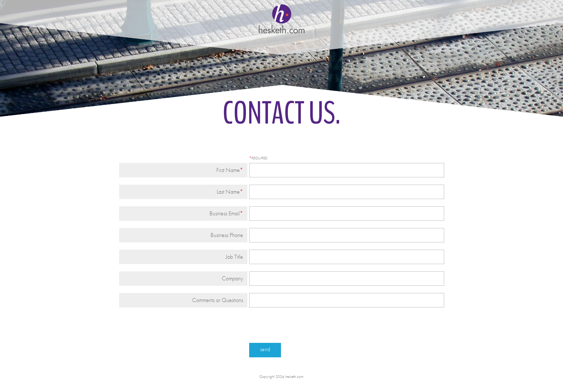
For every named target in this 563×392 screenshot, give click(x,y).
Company (232, 278)
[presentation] (174, 329)
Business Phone (227, 235)
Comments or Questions (218, 300)
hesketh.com (282, 18)
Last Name (228, 192)
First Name (228, 170)
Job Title (234, 257)
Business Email (225, 213)
